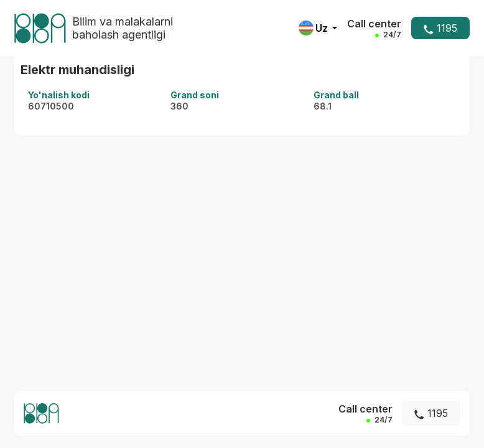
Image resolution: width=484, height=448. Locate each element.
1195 (440, 28)
